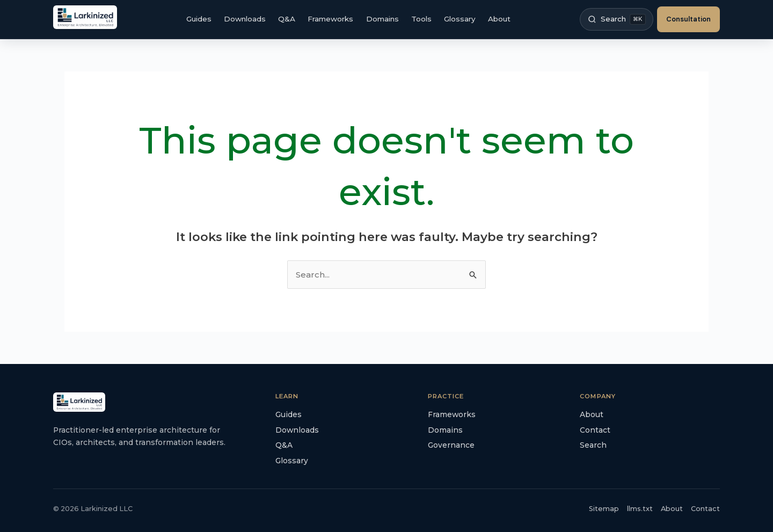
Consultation (688, 19)
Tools (421, 19)
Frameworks (330, 19)
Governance (451, 445)
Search (593, 445)
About (499, 19)
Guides (199, 19)
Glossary (460, 19)
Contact (595, 430)
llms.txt (640, 509)
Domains (382, 19)
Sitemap (604, 509)
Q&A (287, 19)
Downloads (245, 19)
